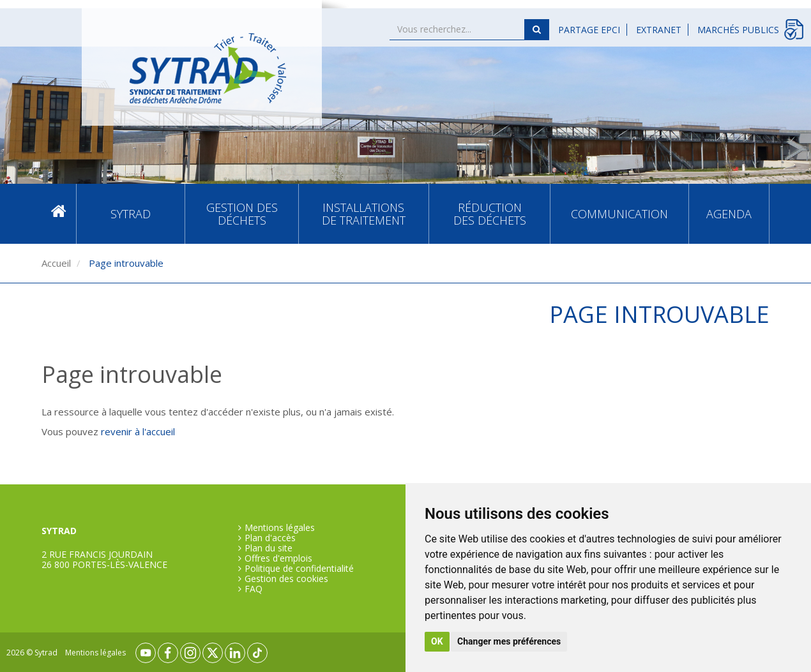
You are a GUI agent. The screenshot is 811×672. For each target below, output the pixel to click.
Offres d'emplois (278, 558)
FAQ (254, 589)
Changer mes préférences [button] (509, 641)
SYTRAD (131, 214)
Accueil (59, 214)
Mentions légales (280, 528)
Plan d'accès (270, 538)
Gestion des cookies (286, 579)
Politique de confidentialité (299, 569)
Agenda (729, 214)
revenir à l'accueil (138, 431)
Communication (619, 214)
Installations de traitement (364, 214)
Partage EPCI (589, 30)
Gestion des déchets (242, 214)
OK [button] (437, 641)
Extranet (659, 30)
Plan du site (269, 548)
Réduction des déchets (490, 214)
